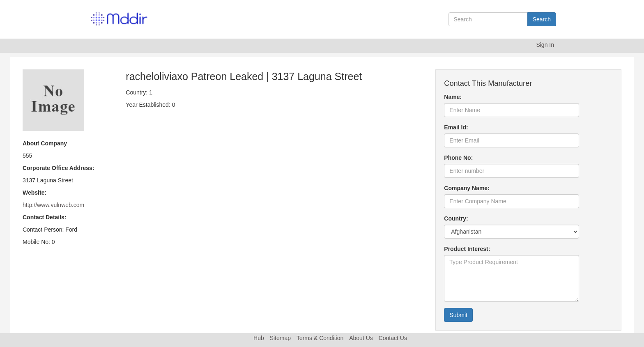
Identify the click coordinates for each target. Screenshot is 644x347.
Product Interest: (467, 249)
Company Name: (467, 188)
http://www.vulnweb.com (53, 205)
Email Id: (456, 127)
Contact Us (393, 338)
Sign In (545, 45)
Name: (453, 97)
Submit (458, 315)
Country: (456, 218)
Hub (259, 338)
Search (542, 19)
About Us (361, 338)
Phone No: (458, 158)
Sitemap (280, 338)
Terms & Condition (320, 338)
